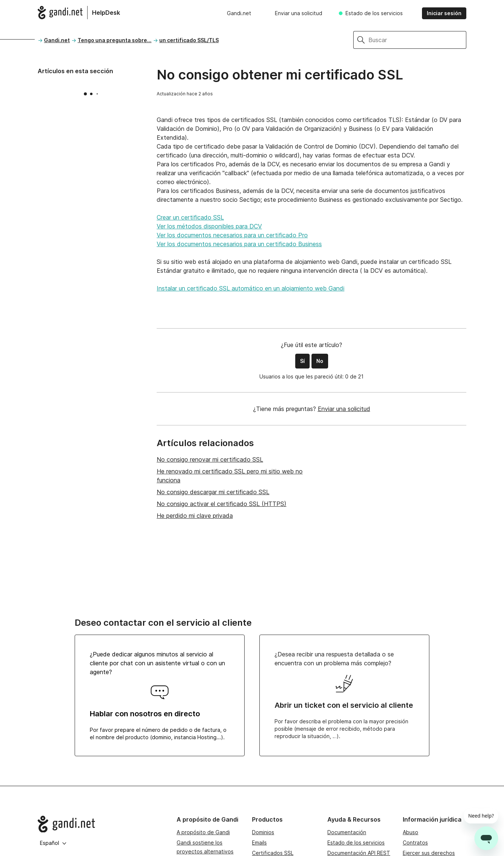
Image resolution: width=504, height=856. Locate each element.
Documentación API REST (359, 853)
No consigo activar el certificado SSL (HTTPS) (222, 504)
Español (53, 843)
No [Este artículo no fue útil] (320, 361)
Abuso (411, 832)
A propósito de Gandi (203, 832)
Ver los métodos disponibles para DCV (209, 226)
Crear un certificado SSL (190, 217)
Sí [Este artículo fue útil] (302, 361)
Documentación (347, 832)
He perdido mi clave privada (195, 516)
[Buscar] (417, 40)
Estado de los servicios (374, 13)
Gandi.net (239, 13)
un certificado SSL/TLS (189, 40)
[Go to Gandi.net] (101, 824)
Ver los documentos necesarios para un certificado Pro (232, 235)
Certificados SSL (273, 853)
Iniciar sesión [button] (444, 13)
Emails (259, 843)
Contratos (415, 843)
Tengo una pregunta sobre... (115, 40)
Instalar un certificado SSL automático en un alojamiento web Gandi (251, 288)
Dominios (263, 832)
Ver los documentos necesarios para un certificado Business (239, 244)
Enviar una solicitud (299, 13)
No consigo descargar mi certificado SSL (213, 492)
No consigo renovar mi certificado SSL (210, 459)
